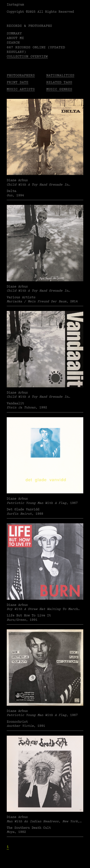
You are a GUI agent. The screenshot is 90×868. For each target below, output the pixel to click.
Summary (14, 33)
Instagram (15, 5)
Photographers (21, 75)
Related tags (59, 82)
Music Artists (21, 89)
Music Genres (59, 89)
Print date (18, 82)
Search (13, 42)
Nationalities (60, 75)
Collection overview (27, 56)
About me (15, 38)
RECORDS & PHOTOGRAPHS (29, 26)
